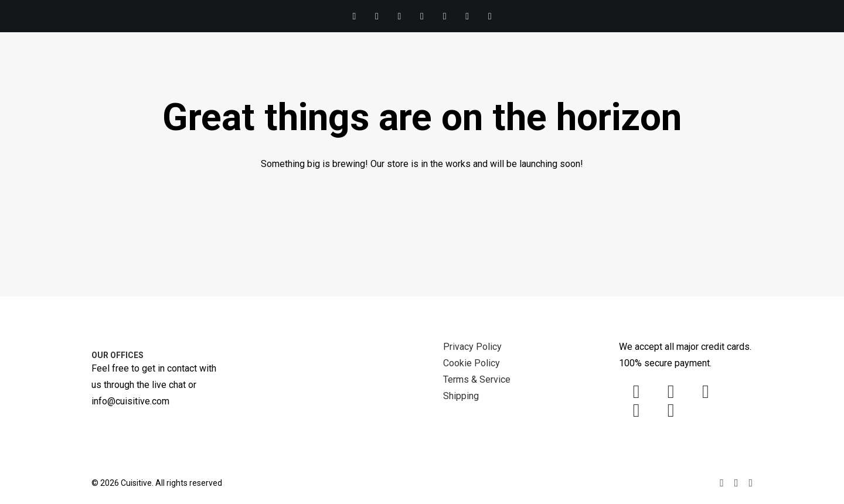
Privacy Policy (472, 347)
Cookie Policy (472, 363)
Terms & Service (477, 379)
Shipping (461, 396)
